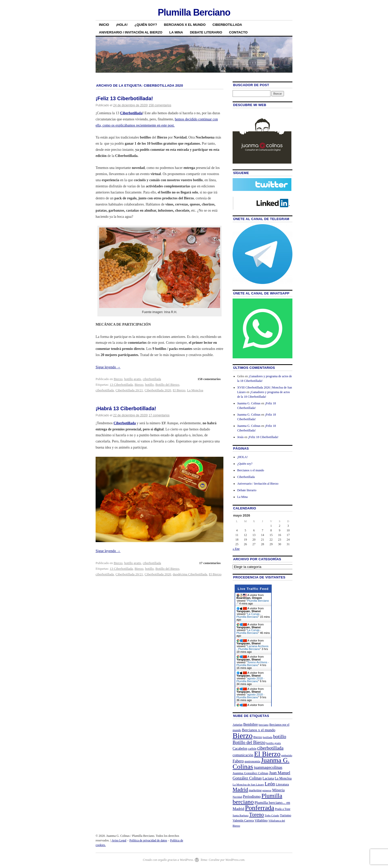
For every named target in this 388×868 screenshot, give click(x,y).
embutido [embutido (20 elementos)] (287, 755)
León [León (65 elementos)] (270, 784)
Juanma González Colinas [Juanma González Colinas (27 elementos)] (250, 773)
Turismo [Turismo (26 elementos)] (286, 815)
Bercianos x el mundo (185, 25)
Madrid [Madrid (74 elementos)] (240, 790)
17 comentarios (159, 415)
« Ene (236, 549)
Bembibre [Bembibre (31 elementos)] (251, 724)
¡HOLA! (122, 25)
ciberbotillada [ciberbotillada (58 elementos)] (270, 748)
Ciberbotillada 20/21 (129, 390)
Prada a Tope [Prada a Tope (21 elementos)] (283, 809)
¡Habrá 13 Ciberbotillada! (126, 408)
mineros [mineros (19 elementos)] (267, 790)
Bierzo (118, 379)
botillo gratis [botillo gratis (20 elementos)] (273, 743)
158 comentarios (160, 105)
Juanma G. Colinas (249, 403)
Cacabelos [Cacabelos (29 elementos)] (240, 749)
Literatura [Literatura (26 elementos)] (282, 784)
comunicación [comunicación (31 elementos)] (243, 755)
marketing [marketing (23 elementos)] (255, 790)
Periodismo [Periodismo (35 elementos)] (252, 796)
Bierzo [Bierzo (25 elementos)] (258, 737)
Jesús (240, 437)
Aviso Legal (119, 840)
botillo (150, 385)
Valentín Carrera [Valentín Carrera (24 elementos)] (243, 820)
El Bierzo (179, 390)
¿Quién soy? (146, 25)
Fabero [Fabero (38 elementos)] (238, 761)
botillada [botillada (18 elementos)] (267, 737)
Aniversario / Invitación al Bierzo (131, 32)
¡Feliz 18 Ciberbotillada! (263, 437)
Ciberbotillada (227, 25)
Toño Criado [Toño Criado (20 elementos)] (272, 815)
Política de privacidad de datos (148, 840)
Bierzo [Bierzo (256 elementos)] (243, 736)
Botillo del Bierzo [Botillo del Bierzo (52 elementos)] (249, 743)
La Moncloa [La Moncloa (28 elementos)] (283, 778)
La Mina (176, 32)
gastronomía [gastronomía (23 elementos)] (252, 761)
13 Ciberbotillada (121, 385)
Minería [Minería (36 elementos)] (278, 790)
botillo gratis (133, 379)
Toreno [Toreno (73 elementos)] (257, 815)
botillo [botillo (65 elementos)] (280, 736)
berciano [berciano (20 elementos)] (264, 725)
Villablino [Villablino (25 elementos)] (261, 820)
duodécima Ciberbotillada (190, 574)
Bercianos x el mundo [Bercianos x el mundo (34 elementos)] (259, 730)
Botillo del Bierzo (167, 385)
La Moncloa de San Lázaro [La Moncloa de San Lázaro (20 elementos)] (248, 784)
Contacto (238, 32)
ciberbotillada (152, 379)
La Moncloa (195, 390)
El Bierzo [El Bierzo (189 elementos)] (267, 754)
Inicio (104, 25)
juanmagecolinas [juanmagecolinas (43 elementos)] (268, 767)
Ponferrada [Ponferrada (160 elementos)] (259, 808)
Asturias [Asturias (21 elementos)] (238, 725)
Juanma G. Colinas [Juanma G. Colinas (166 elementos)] (261, 763)
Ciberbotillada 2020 (158, 390)
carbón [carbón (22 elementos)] (252, 749)
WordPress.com (235, 860)
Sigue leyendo (108, 367)
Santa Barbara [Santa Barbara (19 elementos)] (241, 815)
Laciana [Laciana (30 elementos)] (268, 778)
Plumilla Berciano (194, 12)
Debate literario (206, 32)
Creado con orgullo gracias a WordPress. (168, 860)
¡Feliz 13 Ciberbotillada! (124, 98)
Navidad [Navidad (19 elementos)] (237, 797)
